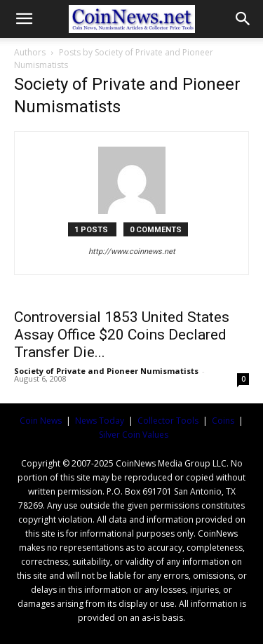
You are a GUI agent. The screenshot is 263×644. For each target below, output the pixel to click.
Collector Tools (168, 421)
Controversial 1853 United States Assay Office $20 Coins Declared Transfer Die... (122, 335)
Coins (223, 421)
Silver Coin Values (134, 435)
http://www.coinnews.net (132, 251)
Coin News (41, 421)
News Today (100, 421)
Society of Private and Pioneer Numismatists (106, 371)
